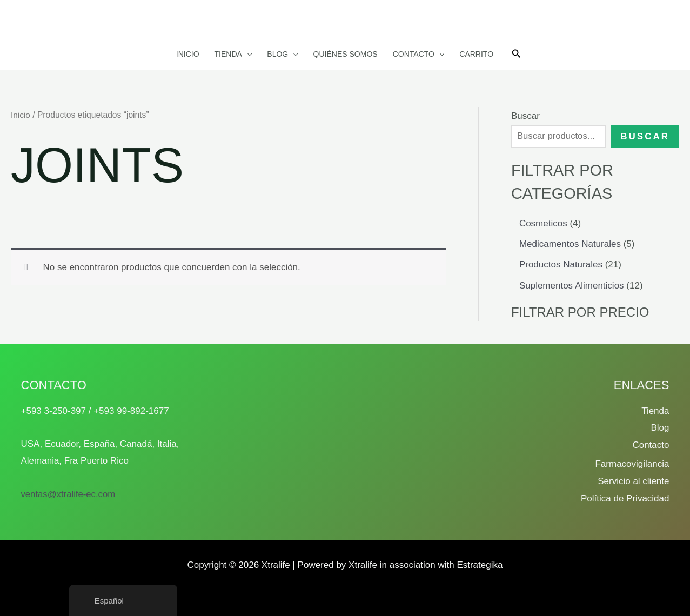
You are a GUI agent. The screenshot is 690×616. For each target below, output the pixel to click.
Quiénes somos (346, 54)
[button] (247, 54)
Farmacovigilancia (632, 464)
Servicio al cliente (633, 481)
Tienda (233, 54)
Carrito (476, 54)
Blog (282, 54)
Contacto (419, 54)
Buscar (525, 116)
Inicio (188, 54)
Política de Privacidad (625, 498)
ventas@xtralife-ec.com (69, 494)
